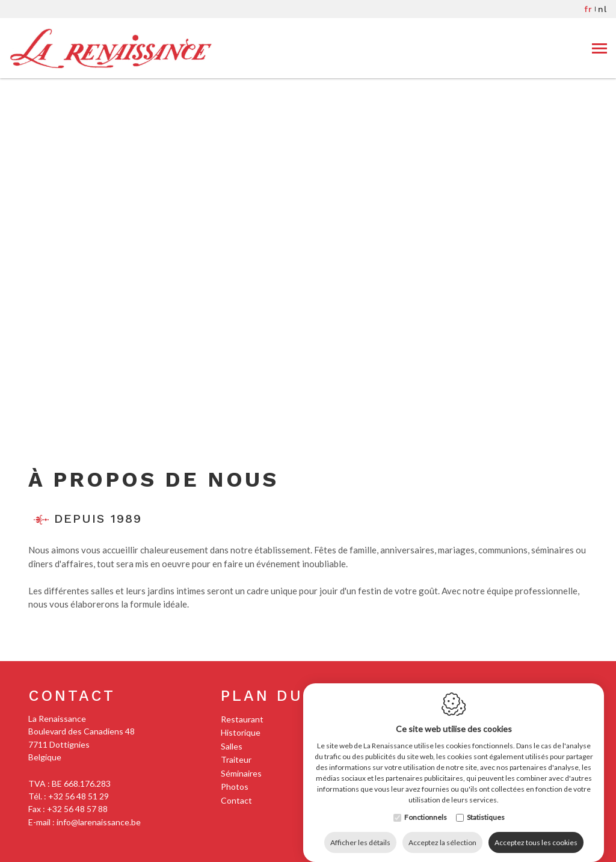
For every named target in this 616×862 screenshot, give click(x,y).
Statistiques (486, 805)
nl (602, 9)
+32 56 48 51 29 (79, 796)
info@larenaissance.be (99, 822)
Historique (241, 732)
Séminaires (241, 773)
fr (588, 9)
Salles (232, 746)
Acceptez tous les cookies (536, 830)
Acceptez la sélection (442, 830)
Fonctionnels (426, 805)
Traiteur (236, 759)
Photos (235, 787)
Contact (72, 696)
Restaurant (242, 719)
